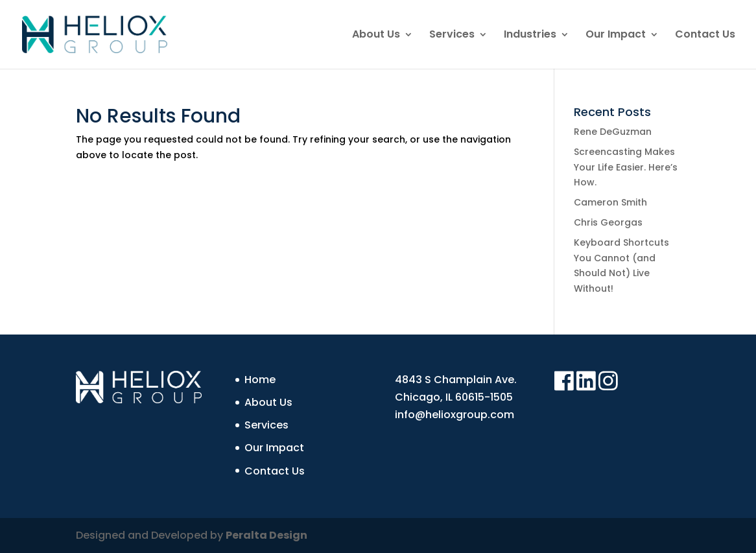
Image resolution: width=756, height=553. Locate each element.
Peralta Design (266, 535)
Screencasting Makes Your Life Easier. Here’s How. (626, 167)
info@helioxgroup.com (455, 415)
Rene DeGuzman (613, 132)
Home (260, 380)
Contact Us (705, 36)
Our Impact (616, 36)
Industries (530, 36)
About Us (376, 36)
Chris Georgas (608, 222)
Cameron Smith (610, 202)
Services (452, 36)
